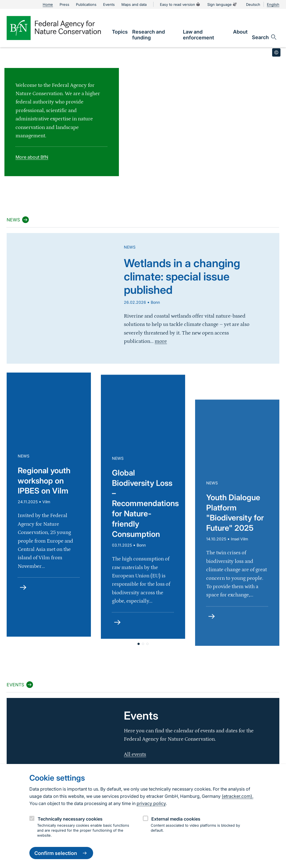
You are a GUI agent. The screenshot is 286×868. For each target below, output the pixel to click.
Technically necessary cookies (70, 819)
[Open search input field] (265, 37)
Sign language (222, 4)
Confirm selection (61, 853)
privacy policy (151, 803)
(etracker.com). (238, 796)
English (273, 4)
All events (135, 754)
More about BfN (32, 157)
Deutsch (253, 4)
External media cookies (176, 819)
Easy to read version (180, 4)
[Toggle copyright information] (276, 52)
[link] (120, 32)
